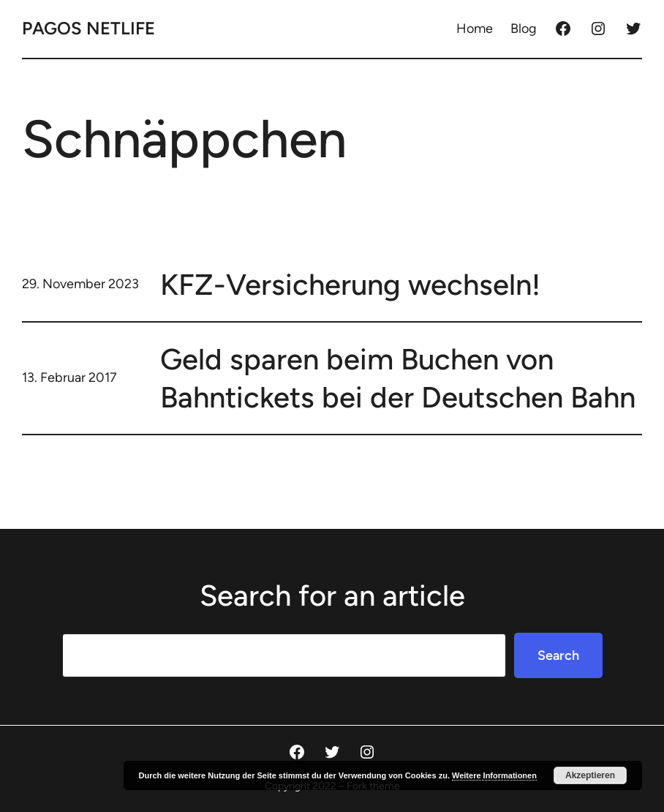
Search (558, 655)
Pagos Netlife (88, 28)
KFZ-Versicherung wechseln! (350, 285)
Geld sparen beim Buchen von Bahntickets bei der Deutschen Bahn (398, 378)
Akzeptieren (590, 775)
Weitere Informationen (494, 775)
